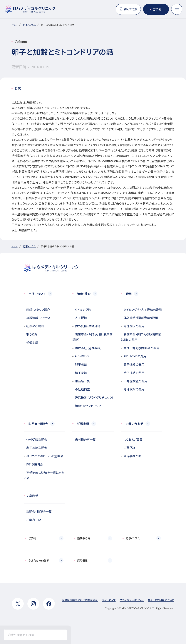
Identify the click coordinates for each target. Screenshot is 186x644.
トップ (14, 25)
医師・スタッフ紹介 (38, 310)
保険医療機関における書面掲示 (80, 600)
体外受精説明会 (37, 439)
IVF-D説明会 (35, 464)
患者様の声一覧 (85, 439)
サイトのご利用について (161, 600)
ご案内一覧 (34, 520)
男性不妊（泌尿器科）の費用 (141, 348)
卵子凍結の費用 (134, 364)
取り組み (32, 334)
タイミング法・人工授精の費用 (143, 310)
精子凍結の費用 (134, 373)
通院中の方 (84, 538)
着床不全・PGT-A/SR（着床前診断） (92, 337)
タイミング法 (83, 310)
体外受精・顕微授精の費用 (141, 318)
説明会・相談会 (38, 424)
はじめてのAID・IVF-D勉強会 (45, 456)
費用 (129, 294)
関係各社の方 (133, 456)
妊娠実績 (32, 343)
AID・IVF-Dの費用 (135, 356)
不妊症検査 (82, 389)
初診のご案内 (35, 326)
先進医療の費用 (134, 326)
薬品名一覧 (82, 381)
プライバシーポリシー (132, 600)
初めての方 (130, 9)
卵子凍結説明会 (37, 448)
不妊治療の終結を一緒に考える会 (44, 475)
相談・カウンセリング (88, 406)
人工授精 (81, 318)
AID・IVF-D (82, 356)
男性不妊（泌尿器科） (88, 348)
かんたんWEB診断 (39, 560)
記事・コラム (29, 25)
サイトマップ (109, 600)
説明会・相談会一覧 (39, 511)
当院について (37, 294)
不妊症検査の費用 (135, 381)
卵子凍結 (81, 364)
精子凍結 (81, 373)
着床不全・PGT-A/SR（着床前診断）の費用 (141, 337)
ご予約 (157, 9)
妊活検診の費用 (134, 389)
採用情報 (82, 560)
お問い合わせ (135, 424)
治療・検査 (84, 294)
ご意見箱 (129, 448)
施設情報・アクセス (38, 318)
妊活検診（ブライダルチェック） (94, 397)
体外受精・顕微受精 (88, 326)
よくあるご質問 (133, 439)
